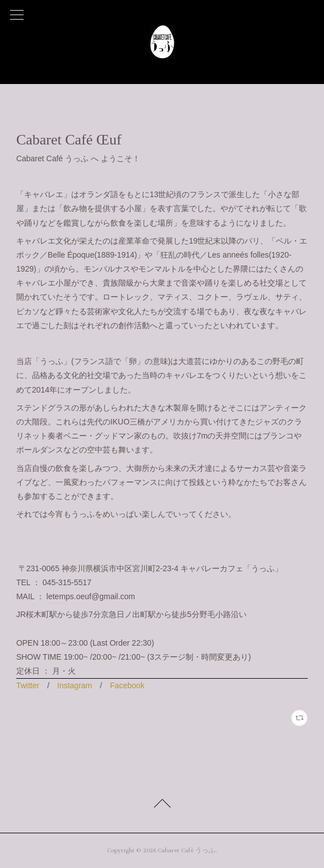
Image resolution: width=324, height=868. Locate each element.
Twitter (28, 685)
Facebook (127, 685)
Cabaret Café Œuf (69, 140)
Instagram (75, 685)
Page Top (162, 805)
